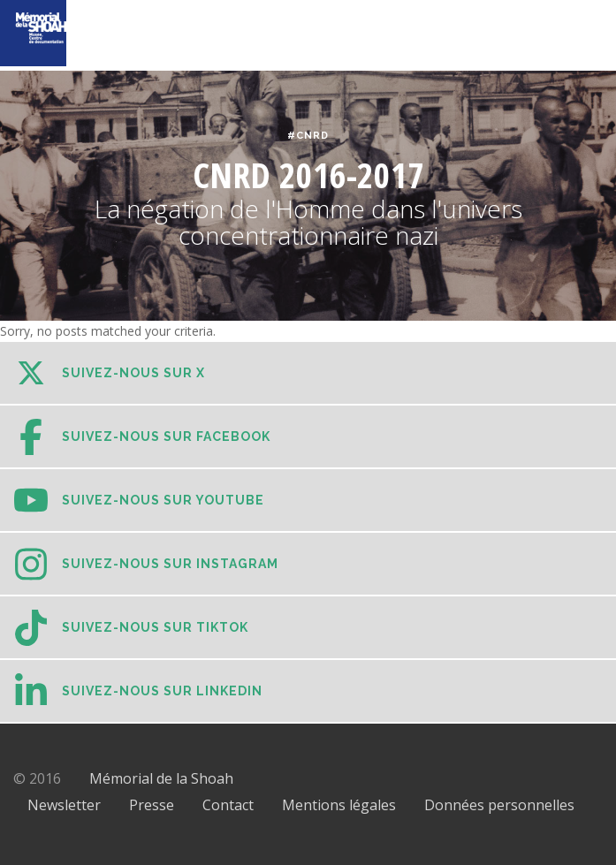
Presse (152, 805)
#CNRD (308, 136)
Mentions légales (339, 805)
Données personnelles (499, 805)
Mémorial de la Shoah (161, 778)
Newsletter (64, 805)
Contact (228, 805)
